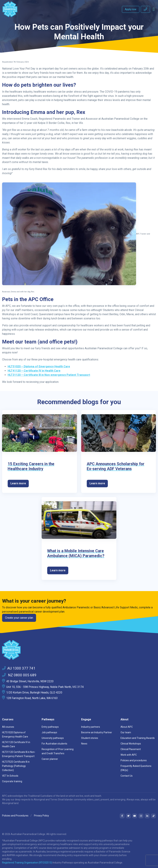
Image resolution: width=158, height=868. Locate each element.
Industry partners (91, 727)
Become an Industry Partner (97, 732)
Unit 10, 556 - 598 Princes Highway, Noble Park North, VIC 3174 (45, 687)
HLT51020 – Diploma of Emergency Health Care (39, 366)
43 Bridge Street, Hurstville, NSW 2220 (30, 681)
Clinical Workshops (131, 744)
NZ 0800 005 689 (19, 675)
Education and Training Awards (138, 738)
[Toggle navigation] (154, 9)
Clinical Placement (131, 749)
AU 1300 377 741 (19, 668)
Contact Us (127, 776)
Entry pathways (50, 727)
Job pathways (49, 732)
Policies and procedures (134, 760)
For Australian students (54, 744)
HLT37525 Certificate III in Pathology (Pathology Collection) (16, 766)
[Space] (79, 650)
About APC (127, 727)
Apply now (131, 9)
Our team (126, 732)
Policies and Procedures (15, 816)
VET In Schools (10, 776)
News (84, 744)
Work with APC (129, 755)
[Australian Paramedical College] (10, 9)
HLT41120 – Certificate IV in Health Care (34, 371)
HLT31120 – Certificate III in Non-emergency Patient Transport (49, 375)
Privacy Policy (41, 816)
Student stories (90, 738)
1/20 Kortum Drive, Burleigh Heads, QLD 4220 (34, 692)
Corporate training (12, 781)
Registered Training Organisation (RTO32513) (27, 863)
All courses (8, 727)
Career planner (50, 759)
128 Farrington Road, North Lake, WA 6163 (32, 698)
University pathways (53, 738)
